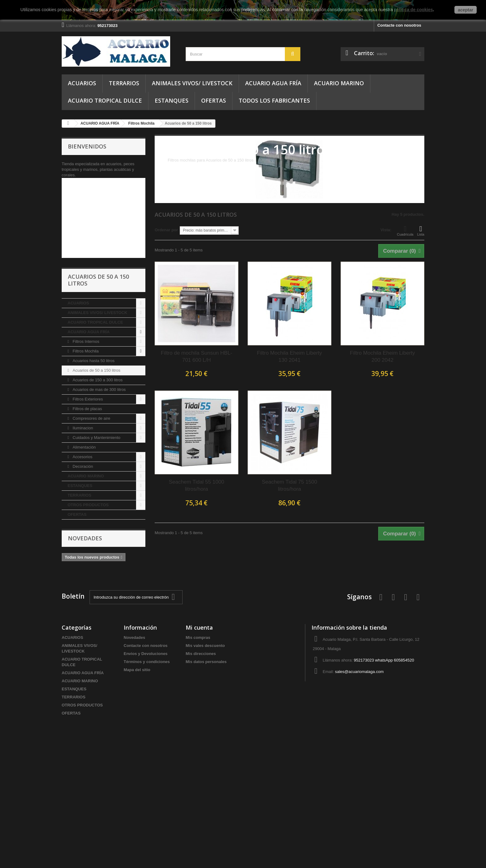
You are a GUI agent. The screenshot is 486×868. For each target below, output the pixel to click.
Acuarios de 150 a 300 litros (97, 496)
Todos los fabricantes (274, 100)
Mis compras (198, 753)
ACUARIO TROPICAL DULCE (105, 100)
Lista (421, 231)
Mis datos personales (206, 777)
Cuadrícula (405, 231)
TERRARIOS (124, 83)
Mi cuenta (199, 743)
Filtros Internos (86, 457)
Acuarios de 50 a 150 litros (96, 486)
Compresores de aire (91, 534)
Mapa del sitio (137, 785)
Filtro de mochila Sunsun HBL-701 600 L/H (197, 356)
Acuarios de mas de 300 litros (99, 505)
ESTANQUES (172, 100)
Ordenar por (166, 230)
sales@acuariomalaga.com (359, 787)
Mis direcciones (201, 769)
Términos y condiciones (147, 777)
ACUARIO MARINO (339, 83)
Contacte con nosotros (399, 25)
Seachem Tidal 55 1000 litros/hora (197, 485)
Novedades (85, 654)
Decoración (82, 582)
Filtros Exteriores (87, 515)
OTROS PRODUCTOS (88, 620)
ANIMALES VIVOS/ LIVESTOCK (192, 83)
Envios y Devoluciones (146, 769)
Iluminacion (82, 544)
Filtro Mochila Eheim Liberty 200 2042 (382, 356)
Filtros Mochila (85, 467)
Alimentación (84, 563)
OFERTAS (214, 100)
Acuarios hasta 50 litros (93, 476)
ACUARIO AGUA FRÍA (273, 83)
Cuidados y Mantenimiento (96, 553)
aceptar (466, 10)
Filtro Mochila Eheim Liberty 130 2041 (289, 356)
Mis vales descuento (205, 761)
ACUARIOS (82, 83)
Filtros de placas (87, 524)
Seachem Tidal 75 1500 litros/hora (290, 485)
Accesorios (82, 572)
